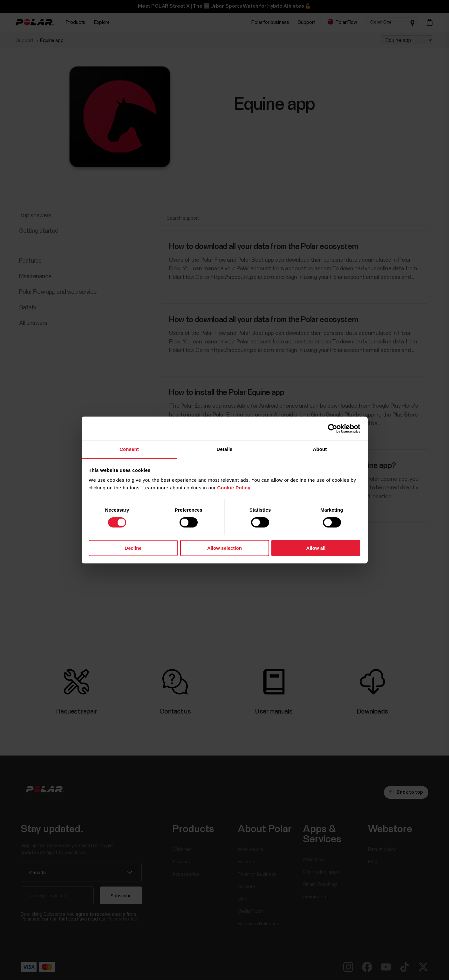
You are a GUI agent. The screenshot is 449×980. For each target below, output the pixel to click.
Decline (133, 548)
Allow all (316, 548)
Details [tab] (225, 449)
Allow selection (225, 548)
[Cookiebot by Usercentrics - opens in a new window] (333, 428)
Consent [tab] (129, 449)
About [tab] (320, 449)
